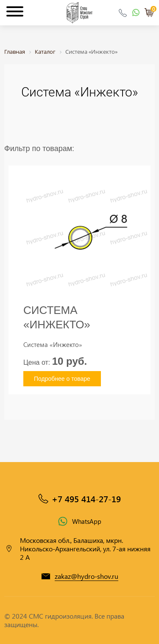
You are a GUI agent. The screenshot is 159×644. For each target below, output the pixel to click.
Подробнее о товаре (62, 379)
